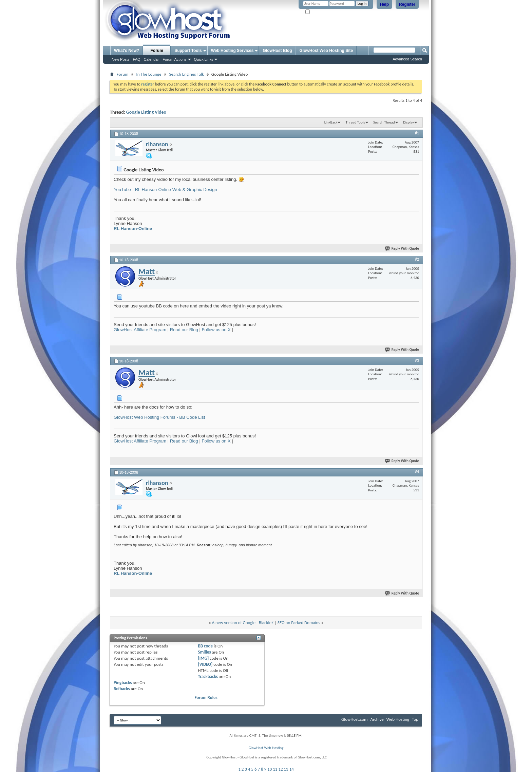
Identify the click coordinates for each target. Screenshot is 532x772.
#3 (417, 360)
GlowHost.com (354, 719)
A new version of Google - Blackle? (243, 623)
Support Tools (188, 51)
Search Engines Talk (186, 74)
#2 (417, 259)
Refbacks (122, 689)
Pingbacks (123, 683)
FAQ (137, 59)
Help (384, 4)
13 (286, 769)
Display (408, 122)
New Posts (121, 59)
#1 (417, 133)
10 (270, 769)
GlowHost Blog (277, 51)
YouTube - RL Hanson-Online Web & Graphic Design (165, 190)
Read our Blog (184, 330)
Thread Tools (355, 122)
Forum (157, 51)
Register (407, 4)
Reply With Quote (402, 249)
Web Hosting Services (232, 51)
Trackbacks (208, 676)
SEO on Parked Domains (299, 623)
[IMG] (204, 658)
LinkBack (331, 122)
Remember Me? (320, 12)
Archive (377, 719)
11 (275, 769)
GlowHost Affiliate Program (140, 330)
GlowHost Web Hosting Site (326, 51)
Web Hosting (398, 719)
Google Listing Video (146, 112)
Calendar (151, 59)
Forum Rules (206, 698)
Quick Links (204, 59)
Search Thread (384, 122)
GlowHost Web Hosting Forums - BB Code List (159, 417)
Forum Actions (174, 59)
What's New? (127, 51)
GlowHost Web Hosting (266, 748)
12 (280, 769)
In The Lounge (149, 74)
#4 (417, 472)
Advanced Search (407, 59)
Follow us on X (216, 330)
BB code (205, 646)
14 (292, 769)
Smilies (205, 652)
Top (415, 719)
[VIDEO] (205, 664)
